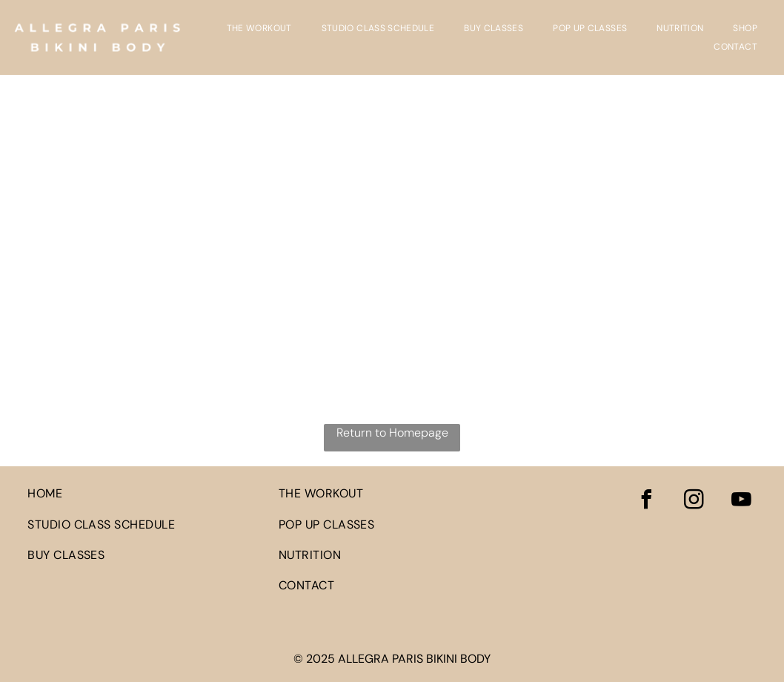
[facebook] (647, 501)
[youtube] (742, 501)
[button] (745, 29)
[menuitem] (259, 29)
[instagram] (694, 501)
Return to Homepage (392, 433)
